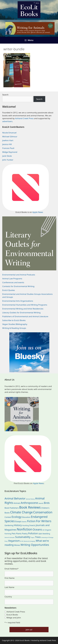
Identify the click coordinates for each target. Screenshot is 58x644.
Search (5, 95)
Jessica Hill (7, 144)
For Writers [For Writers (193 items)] (44, 521)
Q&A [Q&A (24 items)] (40, 534)
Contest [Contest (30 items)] (8, 517)
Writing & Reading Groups (14, 328)
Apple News (38, 212)
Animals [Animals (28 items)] (17, 503)
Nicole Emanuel (9, 133)
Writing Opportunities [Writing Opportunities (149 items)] (35, 545)
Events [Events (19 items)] (24, 522)
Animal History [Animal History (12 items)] (30, 499)
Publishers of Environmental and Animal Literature (25, 316)
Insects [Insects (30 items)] (32, 525)
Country (8, 597)
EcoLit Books (12, 615)
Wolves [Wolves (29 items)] (17, 545)
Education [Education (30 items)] (26, 517)
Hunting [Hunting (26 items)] (26, 525)
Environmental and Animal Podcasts (19, 275)
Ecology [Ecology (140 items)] (16, 517)
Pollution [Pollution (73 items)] (33, 533)
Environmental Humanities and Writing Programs (25, 305)
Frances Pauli (8, 148)
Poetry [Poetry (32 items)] (25, 534)
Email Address (12, 569)
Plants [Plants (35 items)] (19, 534)
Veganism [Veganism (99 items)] (14, 541)
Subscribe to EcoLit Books (14, 320)
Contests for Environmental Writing (18, 286)
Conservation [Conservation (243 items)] (43, 512)
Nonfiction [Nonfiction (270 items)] (24, 529)
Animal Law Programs (12, 279)
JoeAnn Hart (8, 140)
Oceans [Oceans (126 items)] (37, 529)
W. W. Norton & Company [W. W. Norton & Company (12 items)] (28, 541)
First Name (10, 578)
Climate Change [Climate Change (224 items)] (21, 512)
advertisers (7, 121)
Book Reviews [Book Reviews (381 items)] (30, 507)
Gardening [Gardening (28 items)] (9, 525)
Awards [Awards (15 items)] (41, 503)
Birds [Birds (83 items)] (47, 503)
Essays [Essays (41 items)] (18, 521)
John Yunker (8, 160)
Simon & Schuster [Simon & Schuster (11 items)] (10, 537)
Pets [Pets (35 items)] (14, 534)
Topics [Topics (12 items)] (33, 537)
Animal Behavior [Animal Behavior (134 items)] (15, 498)
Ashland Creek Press (24, 118)
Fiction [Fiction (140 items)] (31, 521)
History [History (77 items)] (18, 525)
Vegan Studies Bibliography (15, 324)
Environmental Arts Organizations (18, 301)
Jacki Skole (7, 156)
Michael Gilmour (10, 137)
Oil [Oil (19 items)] (43, 530)
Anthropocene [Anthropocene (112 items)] (29, 503)
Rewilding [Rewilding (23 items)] (46, 534)
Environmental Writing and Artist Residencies (23, 309)
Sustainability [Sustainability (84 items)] (23, 537)
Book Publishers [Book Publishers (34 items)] (12, 508)
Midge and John (14, 618)
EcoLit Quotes (9, 290)
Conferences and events (13, 282)
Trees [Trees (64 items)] (38, 537)
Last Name (9, 587)
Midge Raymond (10, 152)
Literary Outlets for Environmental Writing (21, 313)
